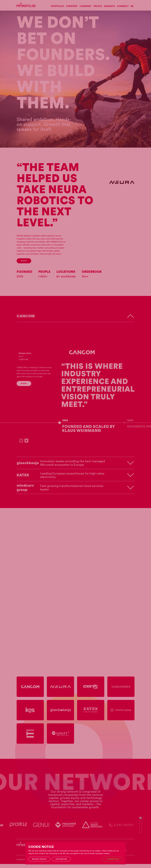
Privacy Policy (39, 859)
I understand (112, 859)
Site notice (61, 859)
